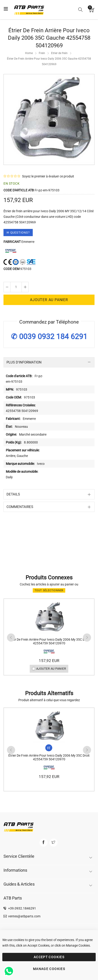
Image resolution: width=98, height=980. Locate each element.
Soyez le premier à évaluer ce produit (48, 176)
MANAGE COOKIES (49, 969)
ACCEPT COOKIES (49, 957)
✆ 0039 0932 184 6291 (49, 337)
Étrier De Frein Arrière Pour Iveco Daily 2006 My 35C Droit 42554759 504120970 (49, 641)
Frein (42, 53)
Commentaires (20, 507)
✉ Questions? (18, 233)
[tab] (49, 362)
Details (13, 494)
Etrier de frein (59, 53)
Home (29, 53)
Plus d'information (24, 362)
